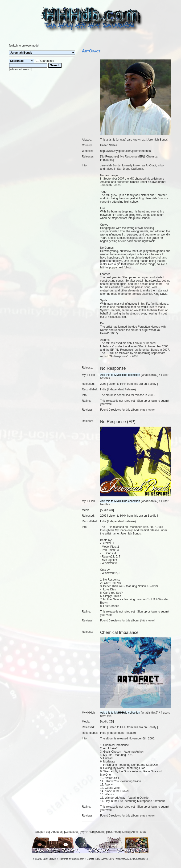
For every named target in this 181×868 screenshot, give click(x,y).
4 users (165, 713)
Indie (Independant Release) (118, 389)
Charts (100, 832)
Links (126, 832)
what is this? (149, 375)
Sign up (142, 401)
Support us (42, 832)
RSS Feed (113, 832)
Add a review (148, 410)
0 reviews (115, 410)
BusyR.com (78, 859)
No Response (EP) (132, 157)
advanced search (21, 69)
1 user (164, 375)
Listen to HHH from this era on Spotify (132, 384)
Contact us (72, 832)
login (154, 401)
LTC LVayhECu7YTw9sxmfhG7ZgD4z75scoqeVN (121, 859)
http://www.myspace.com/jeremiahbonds (125, 151)
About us (57, 832)
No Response (109, 157)
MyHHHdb (87, 832)
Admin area (138, 832)
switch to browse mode (24, 46)
